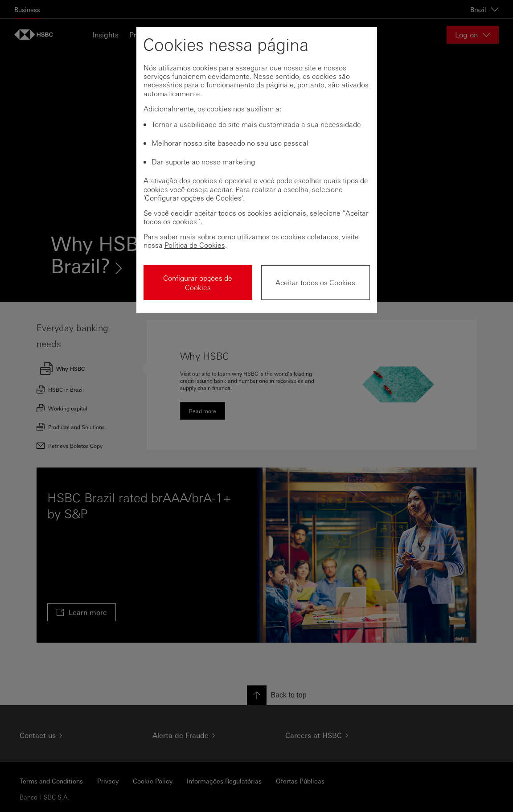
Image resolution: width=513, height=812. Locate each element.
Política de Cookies (195, 245)
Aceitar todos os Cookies (315, 282)
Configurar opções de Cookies (198, 283)
